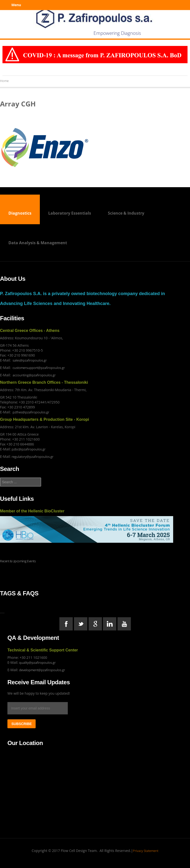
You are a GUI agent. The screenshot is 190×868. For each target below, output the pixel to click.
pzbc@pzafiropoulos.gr (29, 449)
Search (0, 478)
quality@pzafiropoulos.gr (37, 663)
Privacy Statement (146, 851)
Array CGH (18, 104)
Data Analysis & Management (38, 243)
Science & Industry (126, 213)
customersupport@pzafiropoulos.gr (39, 368)
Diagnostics (20, 213)
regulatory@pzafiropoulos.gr (33, 457)
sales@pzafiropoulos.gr (30, 360)
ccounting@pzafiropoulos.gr (35, 375)
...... (2, 612)
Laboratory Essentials (70, 213)
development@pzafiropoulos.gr (42, 670)
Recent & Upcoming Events (18, 561)
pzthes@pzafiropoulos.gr (31, 412)
